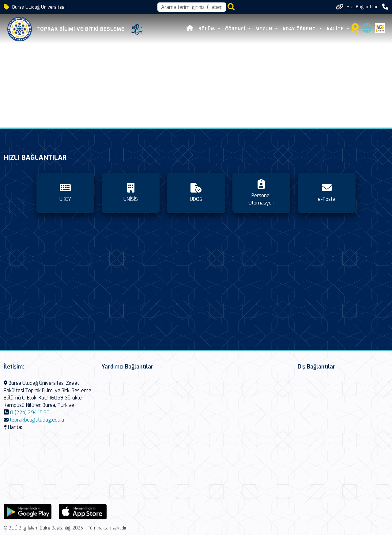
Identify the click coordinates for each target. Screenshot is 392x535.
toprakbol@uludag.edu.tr (37, 420)
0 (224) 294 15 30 (30, 413)
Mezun (265, 29)
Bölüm (207, 29)
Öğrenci (236, 29)
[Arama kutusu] (192, 7)
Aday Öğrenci (300, 29)
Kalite (336, 29)
